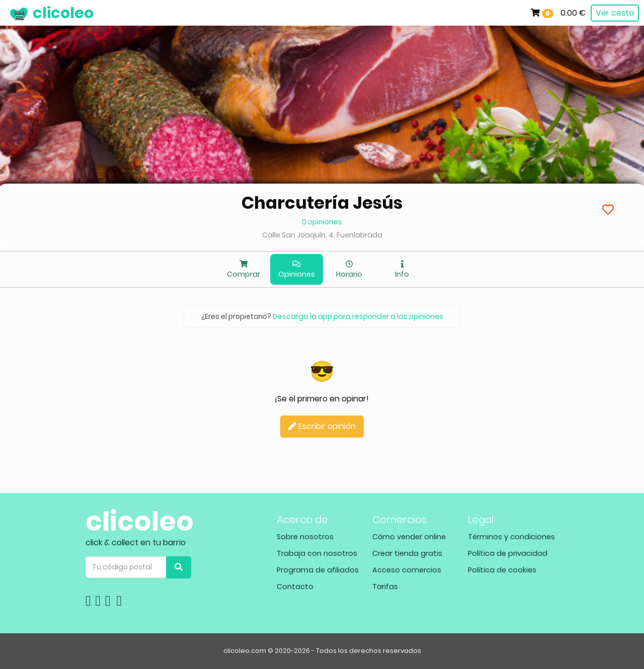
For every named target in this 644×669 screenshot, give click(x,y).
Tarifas (385, 587)
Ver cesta (615, 13)
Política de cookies (502, 570)
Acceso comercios (407, 570)
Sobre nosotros (305, 537)
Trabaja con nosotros (317, 553)
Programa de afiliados (318, 570)
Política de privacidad (508, 553)
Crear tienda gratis (407, 553)
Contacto (295, 587)
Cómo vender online (409, 537)
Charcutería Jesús (322, 203)
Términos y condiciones (511, 537)
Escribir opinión (322, 426)
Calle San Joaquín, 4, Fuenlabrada (322, 235)
